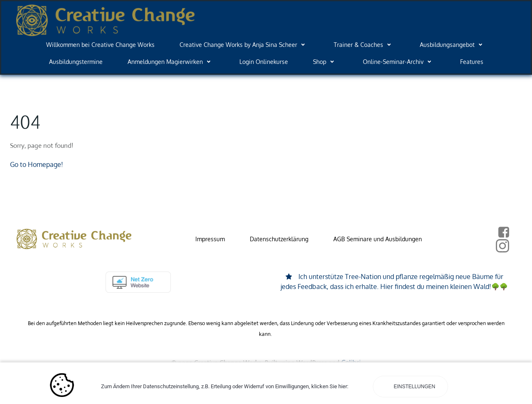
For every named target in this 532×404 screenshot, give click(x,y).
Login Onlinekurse (264, 62)
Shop (325, 62)
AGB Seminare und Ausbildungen (378, 239)
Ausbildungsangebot (453, 45)
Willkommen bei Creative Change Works (100, 45)
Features (472, 62)
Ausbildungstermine (76, 62)
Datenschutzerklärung (279, 239)
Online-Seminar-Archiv (399, 62)
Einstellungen (414, 387)
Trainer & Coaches (364, 45)
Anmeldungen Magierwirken (171, 62)
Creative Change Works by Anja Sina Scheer (244, 45)
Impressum (210, 239)
